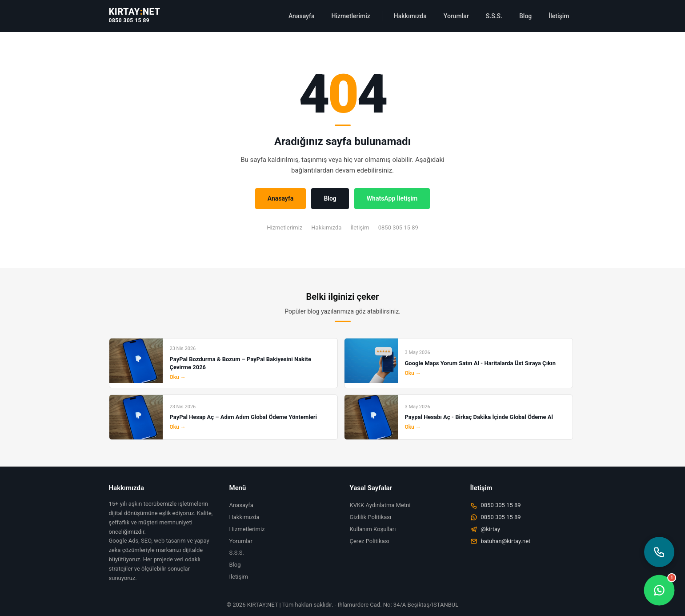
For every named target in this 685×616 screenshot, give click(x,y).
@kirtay (485, 529)
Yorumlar (456, 16)
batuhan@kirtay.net (501, 541)
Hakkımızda (410, 16)
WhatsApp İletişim (392, 198)
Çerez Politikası (370, 541)
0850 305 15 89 (129, 20)
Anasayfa (302, 16)
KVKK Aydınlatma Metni (380, 505)
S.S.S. (494, 16)
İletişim (559, 16)
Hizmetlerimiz (351, 16)
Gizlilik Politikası (371, 517)
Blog (525, 16)
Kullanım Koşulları (373, 529)
